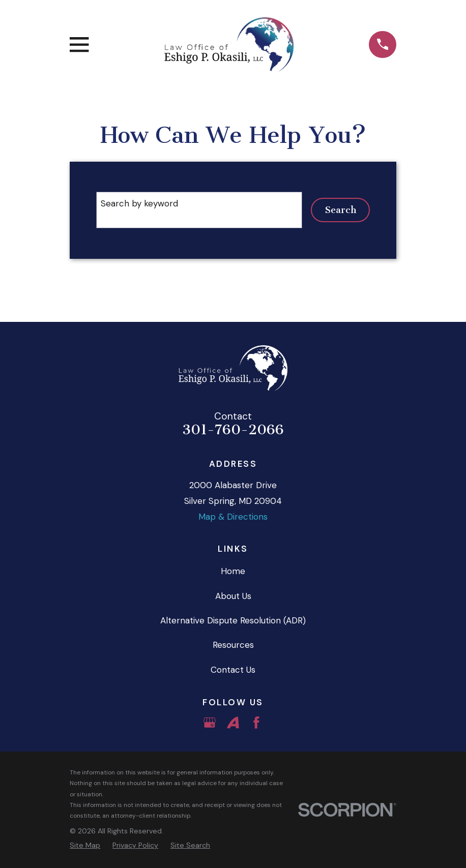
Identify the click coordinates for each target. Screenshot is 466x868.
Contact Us (233, 670)
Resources (233, 645)
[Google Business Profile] (210, 723)
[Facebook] (256, 723)
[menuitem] (85, 845)
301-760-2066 (233, 430)
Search (341, 210)
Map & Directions (233, 517)
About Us (233, 596)
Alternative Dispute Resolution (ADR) (233, 620)
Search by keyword (139, 203)
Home (233, 571)
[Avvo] (233, 723)
